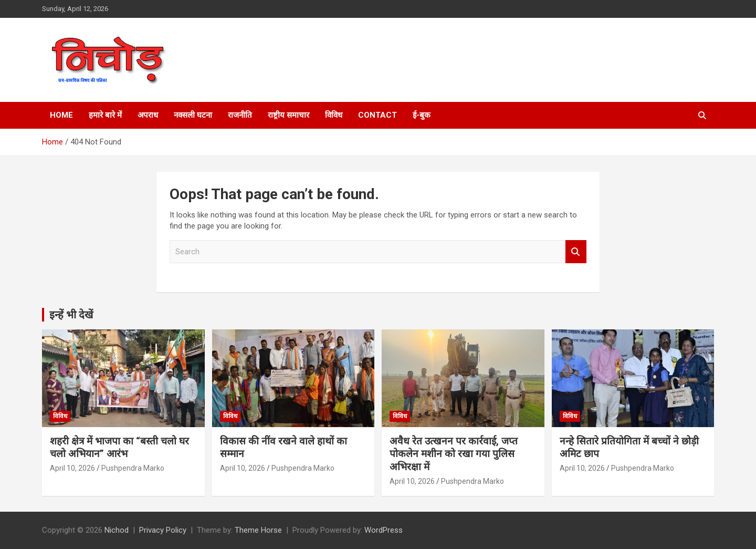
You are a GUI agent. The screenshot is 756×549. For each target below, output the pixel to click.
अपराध (148, 115)
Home (61, 115)
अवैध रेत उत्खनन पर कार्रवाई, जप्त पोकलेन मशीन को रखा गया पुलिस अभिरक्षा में (454, 454)
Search (576, 252)
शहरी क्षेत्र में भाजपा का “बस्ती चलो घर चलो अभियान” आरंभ (119, 448)
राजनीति (240, 115)
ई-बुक (422, 115)
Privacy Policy (163, 530)
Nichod (117, 530)
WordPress (384, 530)
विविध (334, 115)
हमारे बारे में (105, 115)
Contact (377, 115)
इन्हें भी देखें (71, 315)
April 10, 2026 (72, 468)
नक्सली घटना (193, 115)
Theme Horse (258, 530)
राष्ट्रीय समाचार (288, 115)
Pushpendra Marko (133, 468)
